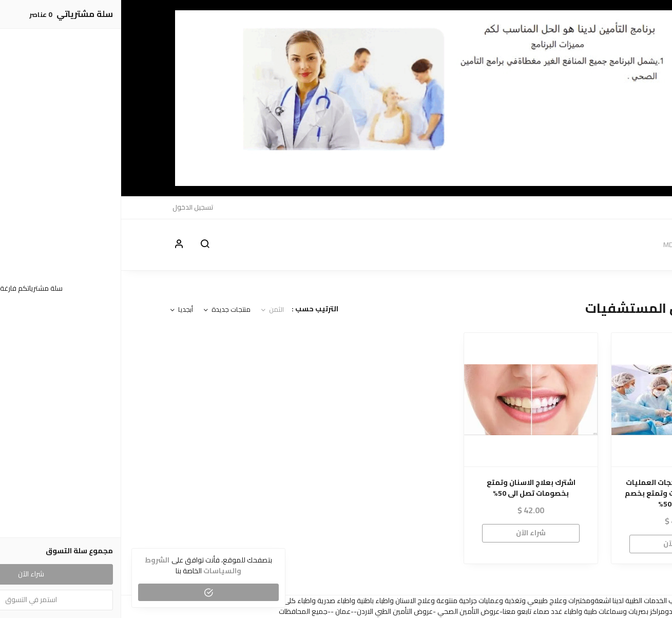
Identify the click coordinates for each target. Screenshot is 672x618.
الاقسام (588, 207)
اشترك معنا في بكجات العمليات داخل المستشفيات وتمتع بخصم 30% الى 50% (557, 493)
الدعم (561, 207)
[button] (84, 245)
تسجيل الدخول (72, 207)
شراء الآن (557, 544)
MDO (614, 207)
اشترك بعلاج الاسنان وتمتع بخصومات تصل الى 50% (410, 488)
